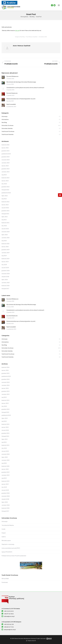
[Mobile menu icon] (59, 5)
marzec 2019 (5, 262)
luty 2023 (4, 184)
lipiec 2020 (5, 235)
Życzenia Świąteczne (12, 93)
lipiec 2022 (5, 196)
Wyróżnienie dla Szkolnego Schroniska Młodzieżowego (21, 82)
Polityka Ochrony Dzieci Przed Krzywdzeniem (14, 556)
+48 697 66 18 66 (9, 614)
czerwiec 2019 (6, 253)
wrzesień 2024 (6, 160)
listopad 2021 (5, 214)
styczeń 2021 (5, 229)
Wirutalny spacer (6, 540)
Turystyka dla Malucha (8, 525)
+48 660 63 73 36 (9, 627)
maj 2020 (4, 241)
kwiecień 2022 (5, 202)
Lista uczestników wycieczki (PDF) (11, 548)
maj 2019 (4, 256)
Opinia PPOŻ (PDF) (7, 552)
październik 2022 (6, 193)
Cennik (3, 529)
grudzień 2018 (6, 271)
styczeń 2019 (5, 268)
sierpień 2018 (5, 277)
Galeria (4, 537)
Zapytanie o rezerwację (8, 544)
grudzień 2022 (6, 187)
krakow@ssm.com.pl (9, 616)
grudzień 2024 (6, 157)
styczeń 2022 (5, 208)
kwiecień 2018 (5, 286)
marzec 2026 (5, 148)
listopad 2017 (5, 289)
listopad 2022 (5, 190)
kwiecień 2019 (5, 259)
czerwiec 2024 (6, 163)
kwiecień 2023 (5, 178)
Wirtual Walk (5, 579)
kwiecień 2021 (5, 223)
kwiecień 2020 (5, 244)
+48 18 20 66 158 (9, 624)
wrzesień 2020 (6, 232)
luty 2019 (4, 265)
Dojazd (4, 533)
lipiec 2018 (5, 280)
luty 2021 (4, 226)
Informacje (5, 521)
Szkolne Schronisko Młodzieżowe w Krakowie (25, 638)
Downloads (5, 582)
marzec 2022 (5, 205)
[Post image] (3, 77)
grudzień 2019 (6, 250)
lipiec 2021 (5, 217)
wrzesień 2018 (6, 274)
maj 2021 (4, 220)
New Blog (22, 37)
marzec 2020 (5, 247)
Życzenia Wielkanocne (12, 76)
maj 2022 (4, 199)
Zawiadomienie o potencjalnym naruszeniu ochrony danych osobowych (25, 88)
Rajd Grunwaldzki (11, 104)
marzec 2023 (5, 181)
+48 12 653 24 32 (9, 611)
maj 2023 (4, 175)
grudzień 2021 (6, 211)
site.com (17, 30)
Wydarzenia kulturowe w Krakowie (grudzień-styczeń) (21, 99)
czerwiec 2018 (6, 283)
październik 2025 (6, 154)
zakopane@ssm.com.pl (10, 630)
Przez (32, 37)
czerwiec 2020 (6, 238)
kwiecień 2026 (5, 145)
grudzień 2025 (6, 151)
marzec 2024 (5, 166)
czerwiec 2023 (6, 172)
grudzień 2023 (6, 169)
